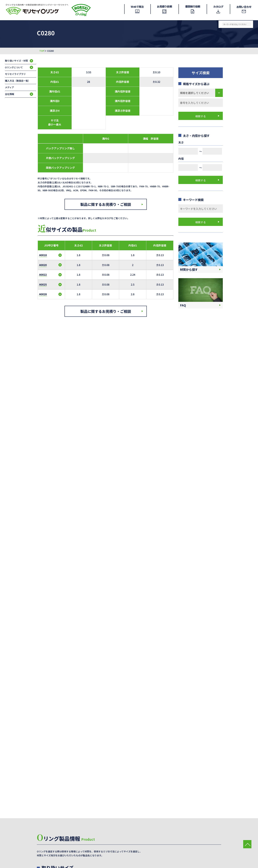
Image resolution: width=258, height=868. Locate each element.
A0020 (43, 265)
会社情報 (10, 94)
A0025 (43, 284)
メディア (9, 87)
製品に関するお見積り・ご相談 (106, 204)
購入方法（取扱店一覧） (18, 81)
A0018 (43, 255)
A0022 (43, 275)
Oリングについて (14, 67)
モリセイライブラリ (15, 74)
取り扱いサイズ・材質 (16, 61)
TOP (42, 51)
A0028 (43, 294)
